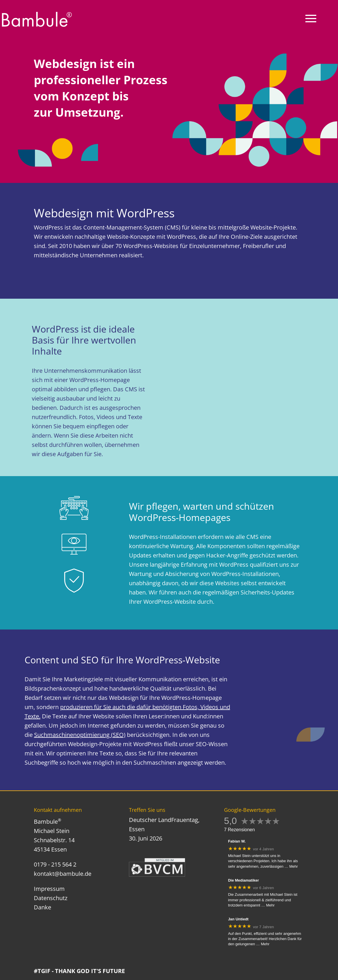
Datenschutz (51, 898)
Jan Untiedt (238, 919)
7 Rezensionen (240, 830)
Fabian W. (237, 841)
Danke (43, 907)
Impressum (49, 889)
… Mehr (291, 866)
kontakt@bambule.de (63, 874)
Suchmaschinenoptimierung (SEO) (80, 735)
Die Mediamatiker (244, 880)
